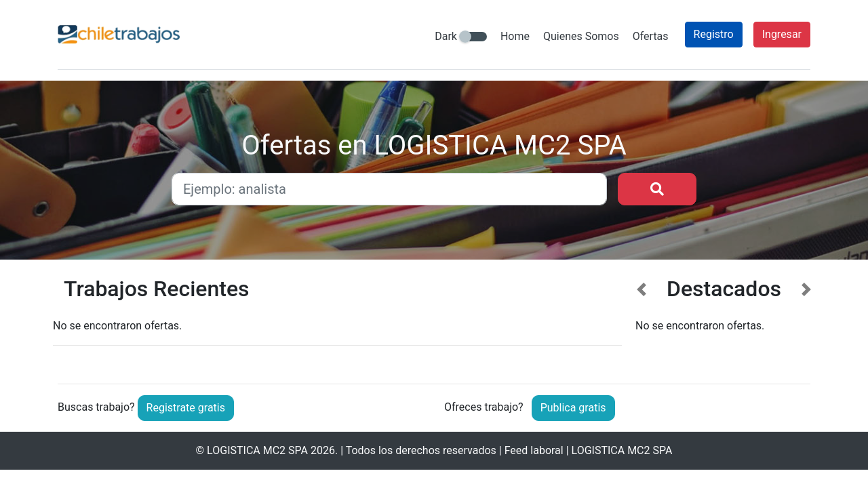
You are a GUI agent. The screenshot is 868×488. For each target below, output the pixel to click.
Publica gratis (573, 408)
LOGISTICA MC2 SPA (257, 450)
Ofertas (651, 36)
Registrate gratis (186, 408)
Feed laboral (534, 450)
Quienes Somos (581, 36)
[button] (642, 320)
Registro (714, 34)
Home (515, 36)
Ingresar (782, 34)
